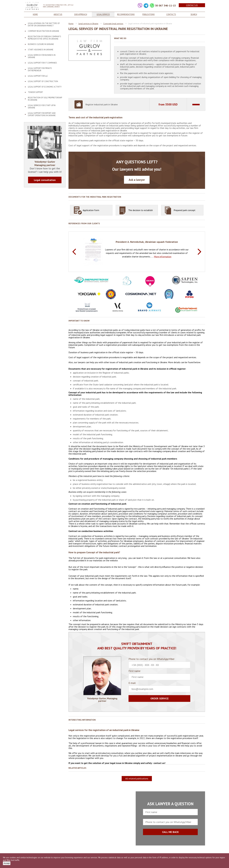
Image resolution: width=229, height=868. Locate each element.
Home (35, 14)
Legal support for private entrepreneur (40, 69)
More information (163, 257)
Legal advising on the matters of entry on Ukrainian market (44, 24)
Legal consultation (45, 180)
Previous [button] (74, 252)
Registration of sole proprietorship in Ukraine (45, 99)
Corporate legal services (113, 24)
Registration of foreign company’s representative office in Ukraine (44, 38)
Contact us (192, 5)
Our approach (81, 14)
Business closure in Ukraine (41, 44)
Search (194, 14)
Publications (149, 14)
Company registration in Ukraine (44, 31)
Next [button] (199, 252)
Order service (159, 698)
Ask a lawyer (137, 180)
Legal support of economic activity (45, 87)
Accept (7, 863)
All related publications (137, 778)
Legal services (103, 14)
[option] (137, 251)
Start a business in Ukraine (41, 50)
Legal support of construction (43, 81)
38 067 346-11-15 (165, 5)
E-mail (159, 687)
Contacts (171, 14)
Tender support (35, 92)
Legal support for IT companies (42, 63)
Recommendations (126, 14)
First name (159, 675)
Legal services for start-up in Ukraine (42, 107)
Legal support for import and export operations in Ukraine (42, 114)
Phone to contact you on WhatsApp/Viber (159, 663)
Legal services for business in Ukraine (42, 56)
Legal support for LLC (38, 76)
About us (58, 14)
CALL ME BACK (170, 832)
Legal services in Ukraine (88, 24)
